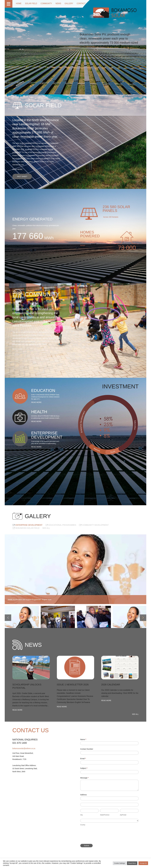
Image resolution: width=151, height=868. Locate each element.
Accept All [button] (143, 863)
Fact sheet (22, 176)
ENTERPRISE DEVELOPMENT (29, 525)
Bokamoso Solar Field (27, 528)
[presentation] (98, 836)
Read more (17, 169)
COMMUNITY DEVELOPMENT (95, 525)
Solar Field (30, 4)
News (55, 4)
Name (83, 739)
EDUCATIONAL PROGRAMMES (62, 525)
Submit (86, 846)
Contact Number (87, 749)
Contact (76, 4)
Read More (132, 863)
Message (84, 778)
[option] (22, 618)
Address (83, 795)
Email (83, 759)
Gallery (65, 4)
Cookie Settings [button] (120, 863)
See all (46, 528)
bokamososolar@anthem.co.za (24, 748)
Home (18, 4)
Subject (84, 768)
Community (44, 4)
